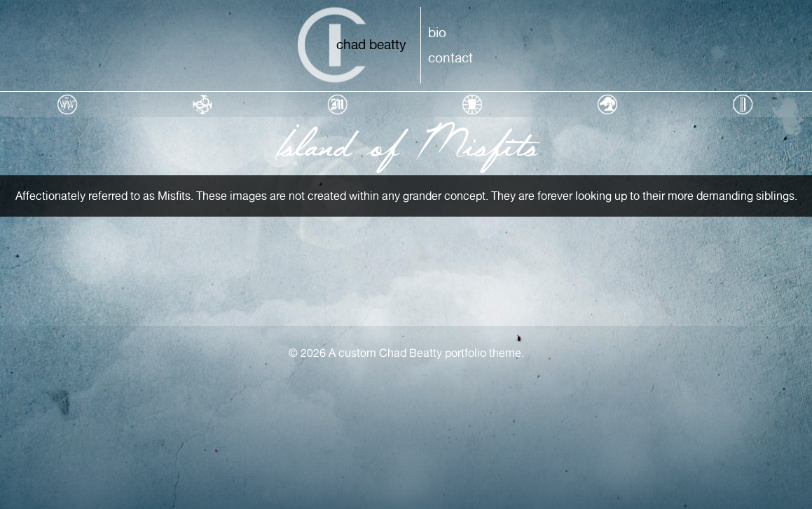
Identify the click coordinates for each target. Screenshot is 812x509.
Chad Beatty (371, 44)
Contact (450, 57)
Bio (437, 32)
